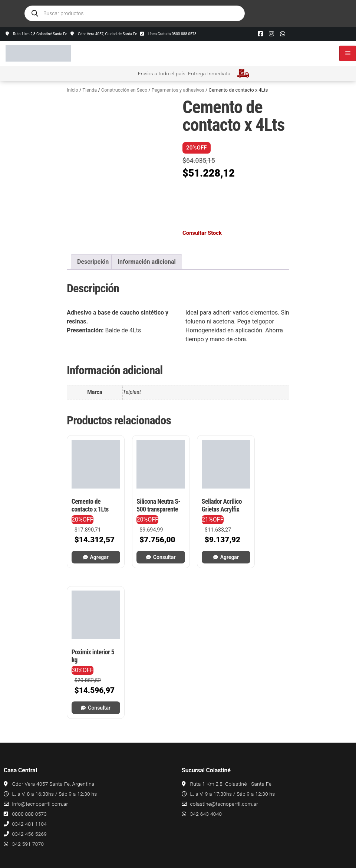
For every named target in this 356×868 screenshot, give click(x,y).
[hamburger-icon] (348, 53)
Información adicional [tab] (146, 262)
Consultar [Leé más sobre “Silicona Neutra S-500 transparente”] (152, 548)
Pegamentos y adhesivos (178, 90)
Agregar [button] (95, 548)
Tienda (90, 90)
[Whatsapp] (283, 34)
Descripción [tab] (93, 262)
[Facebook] (260, 34)
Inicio (72, 90)
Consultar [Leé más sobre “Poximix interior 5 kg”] (268, 548)
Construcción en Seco (124, 90)
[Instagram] (271, 34)
